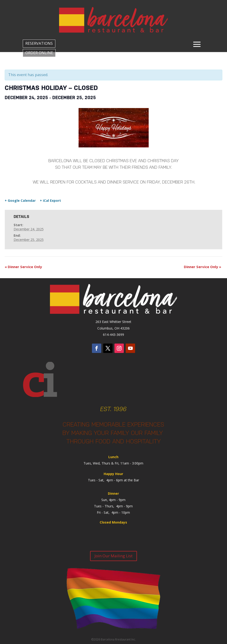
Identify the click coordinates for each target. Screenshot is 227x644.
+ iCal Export (50, 201)
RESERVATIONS (39, 43)
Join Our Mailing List (113, 556)
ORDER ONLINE (39, 53)
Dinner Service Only (23, 267)
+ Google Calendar (20, 201)
